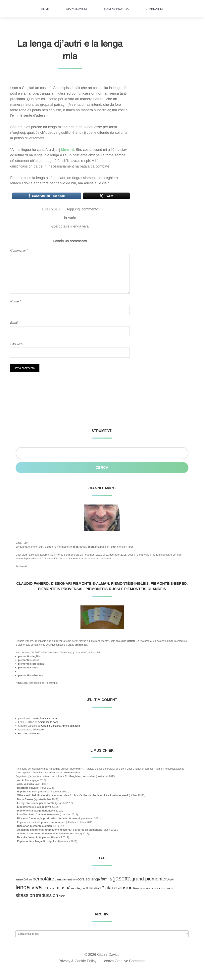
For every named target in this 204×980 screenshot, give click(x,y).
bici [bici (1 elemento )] (30, 880)
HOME (45, 9)
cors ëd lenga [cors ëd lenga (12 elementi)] (89, 879)
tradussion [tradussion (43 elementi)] (47, 895)
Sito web (16, 344)
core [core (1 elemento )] (75, 880)
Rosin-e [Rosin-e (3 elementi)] (138, 888)
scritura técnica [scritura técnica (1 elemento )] (151, 888)
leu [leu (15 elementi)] (45, 888)
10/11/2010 (51, 209)
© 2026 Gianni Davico (102, 955)
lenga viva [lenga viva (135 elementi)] (29, 887)
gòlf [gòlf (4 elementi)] (172, 879)
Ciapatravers (77, 9)
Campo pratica (116, 9)
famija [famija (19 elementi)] (106, 879)
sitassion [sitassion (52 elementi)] (25, 895)
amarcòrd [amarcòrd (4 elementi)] (22, 879)
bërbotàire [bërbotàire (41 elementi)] (44, 879)
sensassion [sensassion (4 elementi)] (166, 888)
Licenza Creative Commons (123, 961)
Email (15, 322)
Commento (19, 250)
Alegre (40, 730)
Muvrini (67, 150)
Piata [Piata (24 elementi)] (107, 888)
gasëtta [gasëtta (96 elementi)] (122, 879)
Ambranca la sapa (47, 718)
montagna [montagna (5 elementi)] (78, 888)
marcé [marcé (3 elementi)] (52, 888)
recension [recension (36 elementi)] (122, 888)
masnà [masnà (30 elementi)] (64, 888)
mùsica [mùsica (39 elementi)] (93, 888)
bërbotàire (61, 226)
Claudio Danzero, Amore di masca (61, 726)
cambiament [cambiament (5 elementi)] (63, 879)
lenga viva (81, 226)
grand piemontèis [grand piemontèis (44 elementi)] (150, 879)
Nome (16, 301)
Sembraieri (154, 9)
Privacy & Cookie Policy (77, 961)
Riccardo (23, 734)
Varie (72, 218)
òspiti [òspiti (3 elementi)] (62, 896)
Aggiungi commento (82, 209)
